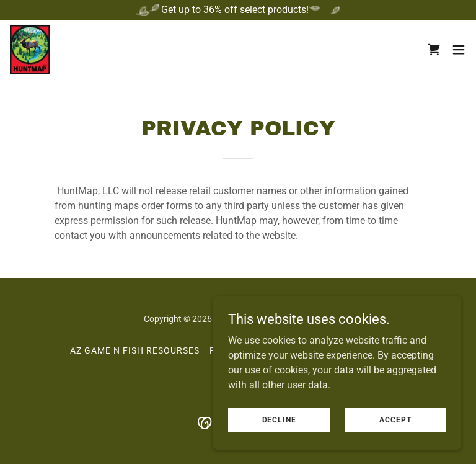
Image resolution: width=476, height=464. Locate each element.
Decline (279, 419)
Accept (395, 419)
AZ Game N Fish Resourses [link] (135, 350)
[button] (459, 50)
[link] (30, 50)
